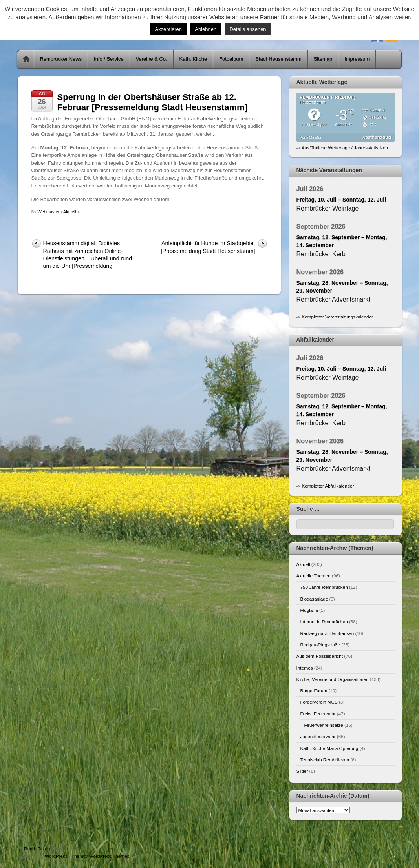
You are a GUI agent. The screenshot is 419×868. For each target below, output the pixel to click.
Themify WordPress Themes (100, 856)
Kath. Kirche (193, 59)
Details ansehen (248, 29)
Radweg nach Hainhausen (327, 633)
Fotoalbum (231, 59)
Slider (302, 771)
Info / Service (109, 59)
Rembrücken (37, 849)
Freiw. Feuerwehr (318, 714)
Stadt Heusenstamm (278, 59)
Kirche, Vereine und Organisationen (333, 679)
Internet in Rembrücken (324, 621)
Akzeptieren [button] (168, 29)
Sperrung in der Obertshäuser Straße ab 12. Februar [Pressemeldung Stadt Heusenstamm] (152, 102)
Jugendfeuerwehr (318, 736)
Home (26, 59)
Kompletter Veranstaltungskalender (337, 317)
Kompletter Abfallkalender (328, 486)
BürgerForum (314, 691)
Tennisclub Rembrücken (325, 760)
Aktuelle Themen (314, 576)
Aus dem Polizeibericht (320, 656)
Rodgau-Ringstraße (320, 645)
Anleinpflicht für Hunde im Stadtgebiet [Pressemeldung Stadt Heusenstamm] (208, 247)
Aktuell (70, 212)
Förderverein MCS (319, 702)
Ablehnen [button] (206, 29)
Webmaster (48, 212)
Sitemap (323, 59)
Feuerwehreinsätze (324, 725)
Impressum (357, 59)
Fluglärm (309, 610)
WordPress (56, 856)
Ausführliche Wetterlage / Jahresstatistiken (345, 148)
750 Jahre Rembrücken (324, 587)
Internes (305, 668)
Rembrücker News (61, 59)
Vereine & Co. (152, 59)
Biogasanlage (314, 599)
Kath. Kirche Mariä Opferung (329, 748)
